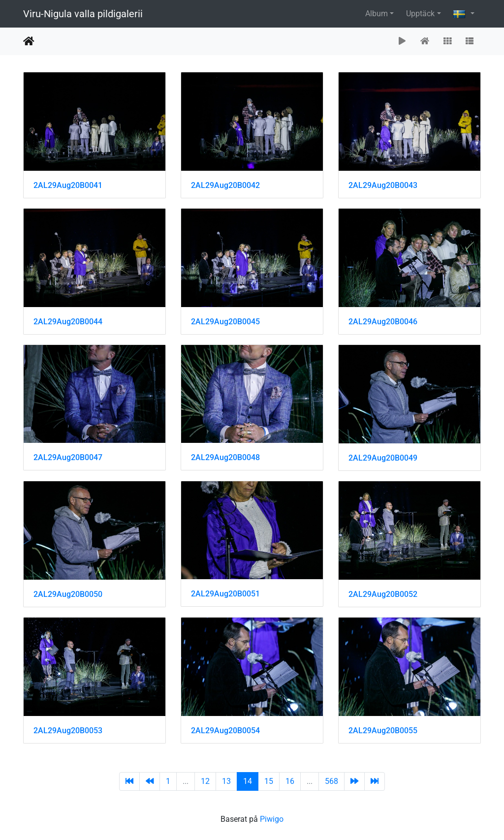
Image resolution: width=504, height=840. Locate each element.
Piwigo (272, 819)
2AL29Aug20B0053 (68, 731)
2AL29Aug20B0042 (225, 185)
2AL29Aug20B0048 (225, 457)
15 (269, 781)
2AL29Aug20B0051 (225, 594)
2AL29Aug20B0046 (383, 322)
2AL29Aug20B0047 (68, 457)
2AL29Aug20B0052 (383, 594)
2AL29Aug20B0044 (68, 322)
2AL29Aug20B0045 (225, 322)
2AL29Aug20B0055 (383, 731)
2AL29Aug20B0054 (225, 731)
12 (205, 781)
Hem (29, 41)
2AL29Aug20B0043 (383, 185)
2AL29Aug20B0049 (383, 458)
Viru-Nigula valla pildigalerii (83, 14)
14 (248, 781)
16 (290, 781)
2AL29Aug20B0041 (68, 185)
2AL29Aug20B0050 (68, 594)
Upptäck (420, 14)
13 (226, 781)
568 (331, 781)
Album (377, 14)
